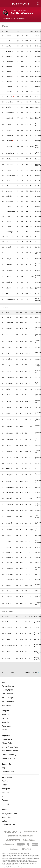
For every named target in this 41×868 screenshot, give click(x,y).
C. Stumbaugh (10, 645)
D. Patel (8, 125)
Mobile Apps (7, 705)
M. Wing (8, 481)
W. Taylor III (9, 51)
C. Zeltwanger (10, 300)
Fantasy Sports (8, 690)
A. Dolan (8, 227)
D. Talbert (9, 141)
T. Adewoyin (10, 487)
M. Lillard (9, 552)
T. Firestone (9, 92)
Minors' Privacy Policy (10, 747)
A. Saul (8, 639)
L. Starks (8, 445)
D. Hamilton (9, 102)
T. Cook (8, 216)
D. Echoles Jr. (10, 420)
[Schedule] (21, 19)
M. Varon (8, 294)
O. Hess (8, 242)
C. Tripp (8, 659)
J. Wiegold (9, 475)
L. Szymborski (10, 458)
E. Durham (9, 87)
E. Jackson (9, 82)
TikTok (4, 785)
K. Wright (9, 56)
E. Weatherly (10, 153)
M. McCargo (9, 557)
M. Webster (9, 201)
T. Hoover (9, 191)
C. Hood (8, 247)
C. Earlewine (10, 511)
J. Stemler (9, 451)
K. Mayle (8, 259)
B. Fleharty (9, 97)
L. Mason (8, 371)
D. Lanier (8, 541)
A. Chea (8, 413)
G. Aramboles (10, 492)
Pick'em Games (8, 686)
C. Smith (8, 288)
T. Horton (9, 77)
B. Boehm (9, 622)
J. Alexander (10, 61)
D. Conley (9, 341)
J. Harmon (9, 530)
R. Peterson (9, 574)
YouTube (5, 781)
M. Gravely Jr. (10, 523)
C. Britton (9, 652)
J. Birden (8, 402)
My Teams (6, 821)
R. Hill (7, 353)
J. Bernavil (9, 498)
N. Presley (9, 130)
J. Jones (8, 535)
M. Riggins (9, 196)
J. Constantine (10, 176)
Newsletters (7, 817)
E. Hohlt (8, 107)
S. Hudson (9, 359)
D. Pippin (8, 634)
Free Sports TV (7, 694)
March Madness (8, 701)
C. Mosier (9, 265)
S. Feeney (9, 426)
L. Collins (8, 171)
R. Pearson (9, 568)
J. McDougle (10, 118)
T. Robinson (9, 136)
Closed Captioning (9, 755)
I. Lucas (8, 253)
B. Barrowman (10, 211)
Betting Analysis (8, 698)
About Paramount (9, 722)
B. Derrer (8, 36)
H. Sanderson (10, 377)
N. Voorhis (9, 335)
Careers (5, 718)
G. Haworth (9, 237)
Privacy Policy (7, 743)
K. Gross (8, 186)
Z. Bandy (8, 206)
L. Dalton (8, 222)
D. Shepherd (10, 579)
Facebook (6, 793)
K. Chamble (9, 505)
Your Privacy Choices (10, 751)
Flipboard (5, 804)
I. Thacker (9, 147)
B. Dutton (9, 181)
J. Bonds (8, 71)
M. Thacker (9, 383)
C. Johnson (9, 433)
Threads (5, 800)
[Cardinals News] (9, 19)
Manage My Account (10, 814)
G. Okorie (9, 328)
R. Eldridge (9, 232)
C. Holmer (9, 628)
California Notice (8, 758)
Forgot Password (8, 825)
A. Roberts (9, 270)
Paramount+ (7, 726)
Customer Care (8, 772)
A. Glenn (8, 347)
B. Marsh (8, 317)
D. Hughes (9, 365)
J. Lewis (8, 547)
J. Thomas (9, 464)
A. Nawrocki (9, 322)
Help (3, 768)
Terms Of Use (7, 739)
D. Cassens (9, 165)
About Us (5, 715)
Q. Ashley (9, 66)
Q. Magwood (10, 112)
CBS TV (4, 730)
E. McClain (9, 562)
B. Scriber (9, 282)
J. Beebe (8, 407)
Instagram (6, 789)
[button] (29, 19)
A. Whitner (9, 597)
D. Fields (8, 516)
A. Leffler (9, 46)
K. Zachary (9, 395)
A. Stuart (8, 585)
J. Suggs (8, 591)
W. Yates (8, 603)
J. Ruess (8, 276)
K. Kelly (8, 41)
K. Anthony (9, 159)
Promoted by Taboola (32, 672)
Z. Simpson (9, 440)
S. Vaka (8, 389)
